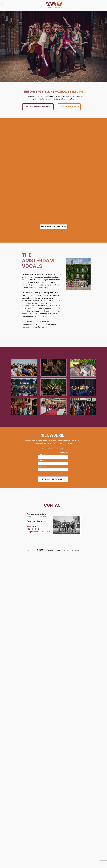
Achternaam (42, 467)
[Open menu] (2, 5)
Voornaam (41, 461)
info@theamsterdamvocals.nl (38, 532)
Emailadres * (42, 454)
